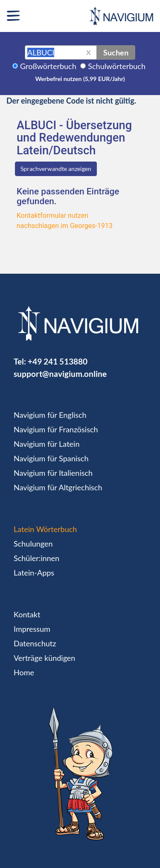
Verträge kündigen (44, 658)
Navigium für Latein (47, 444)
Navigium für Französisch (56, 429)
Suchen (116, 52)
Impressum (32, 629)
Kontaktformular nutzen (52, 216)
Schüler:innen (36, 558)
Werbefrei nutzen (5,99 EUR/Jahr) (80, 79)
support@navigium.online (60, 374)
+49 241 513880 (58, 361)
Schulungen (33, 544)
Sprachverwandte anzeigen (56, 169)
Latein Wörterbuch (45, 529)
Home (24, 672)
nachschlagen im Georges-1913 (65, 226)
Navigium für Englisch (50, 415)
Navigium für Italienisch (53, 473)
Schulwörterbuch (117, 66)
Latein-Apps (34, 573)
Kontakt (27, 614)
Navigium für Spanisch (51, 458)
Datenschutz (35, 643)
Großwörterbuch (48, 66)
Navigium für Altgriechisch (58, 487)
